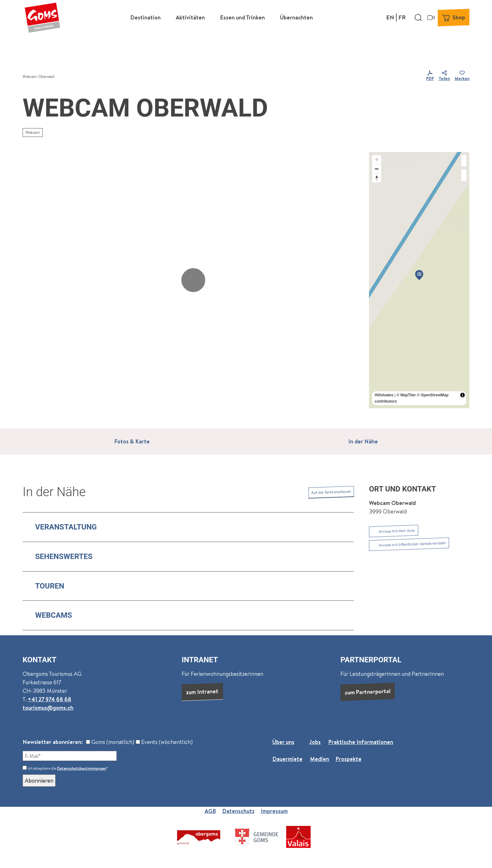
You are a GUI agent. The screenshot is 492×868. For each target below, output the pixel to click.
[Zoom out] (377, 169)
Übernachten (296, 17)
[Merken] (462, 77)
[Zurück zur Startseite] (42, 17)
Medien (320, 759)
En (390, 17)
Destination (145, 17)
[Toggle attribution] (463, 395)
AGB (210, 811)
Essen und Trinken (242, 17)
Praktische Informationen (361, 742)
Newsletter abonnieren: (53, 742)
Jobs (315, 742)
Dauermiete (287, 759)
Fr (402, 17)
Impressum (274, 811)
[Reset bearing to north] (377, 178)
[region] (419, 280)
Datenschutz (238, 811)
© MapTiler (406, 395)
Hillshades (384, 395)
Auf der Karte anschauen (331, 492)
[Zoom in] (377, 160)
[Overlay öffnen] (418, 17)
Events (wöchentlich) (164, 742)
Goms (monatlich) (110, 742)
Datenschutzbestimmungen (82, 768)
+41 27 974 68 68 (49, 699)
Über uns (283, 742)
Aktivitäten (190, 17)
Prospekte (348, 759)
